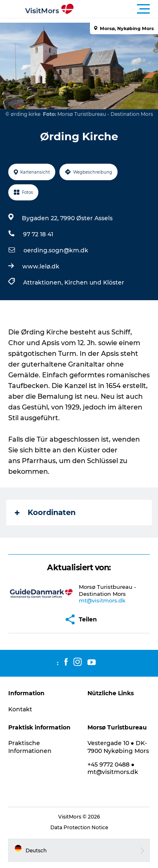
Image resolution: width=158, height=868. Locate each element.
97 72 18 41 (38, 234)
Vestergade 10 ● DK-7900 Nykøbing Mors (118, 747)
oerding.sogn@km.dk (56, 250)
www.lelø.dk (41, 266)
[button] (116, 9)
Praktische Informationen (30, 747)
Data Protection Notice (79, 827)
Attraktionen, (44, 282)
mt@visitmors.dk (102, 600)
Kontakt (20, 709)
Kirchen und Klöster (94, 282)
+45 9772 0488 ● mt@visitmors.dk (113, 768)
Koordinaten (45, 513)
